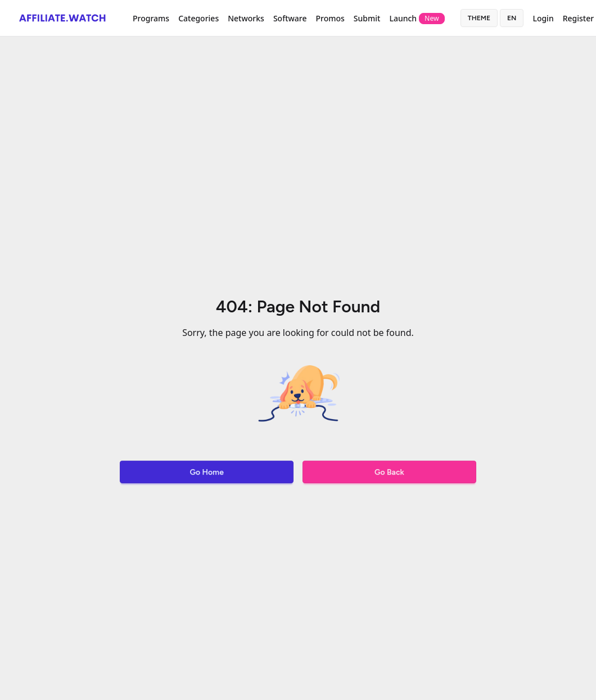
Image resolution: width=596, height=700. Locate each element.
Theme (479, 18)
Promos (330, 18)
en (512, 18)
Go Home (206, 472)
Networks (246, 18)
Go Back (389, 472)
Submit (367, 18)
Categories (198, 18)
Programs (151, 18)
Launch (417, 19)
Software (290, 18)
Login (543, 18)
